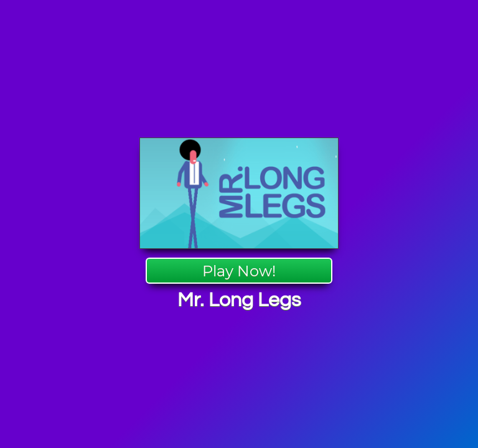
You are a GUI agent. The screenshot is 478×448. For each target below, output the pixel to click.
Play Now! (239, 271)
